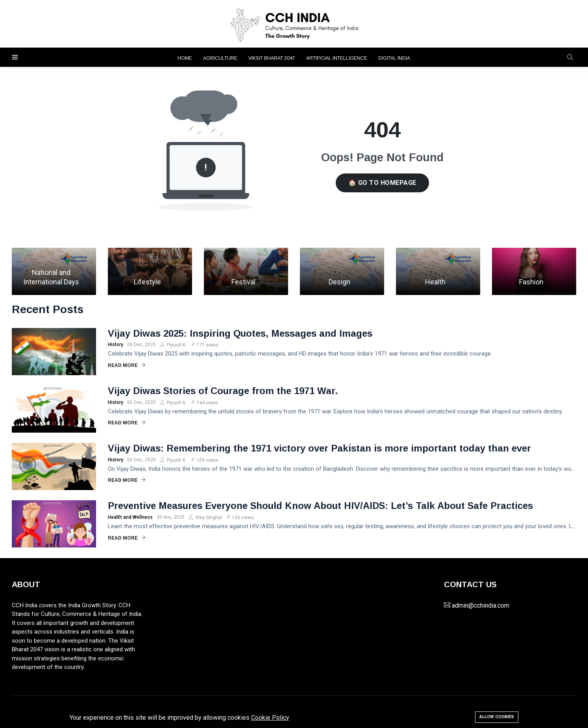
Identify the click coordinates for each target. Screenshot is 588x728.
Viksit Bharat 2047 (272, 58)
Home (185, 58)
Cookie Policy (270, 718)
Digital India (394, 58)
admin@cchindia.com (481, 605)
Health (435, 282)
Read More (127, 365)
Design (339, 282)
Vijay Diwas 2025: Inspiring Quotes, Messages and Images (240, 333)
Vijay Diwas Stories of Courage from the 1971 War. (223, 391)
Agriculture (220, 58)
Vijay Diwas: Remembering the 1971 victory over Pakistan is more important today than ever (319, 448)
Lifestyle (147, 282)
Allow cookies (497, 717)
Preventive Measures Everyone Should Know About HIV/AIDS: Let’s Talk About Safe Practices (320, 506)
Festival (243, 282)
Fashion (531, 282)
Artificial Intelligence (337, 58)
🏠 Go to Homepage (382, 183)
